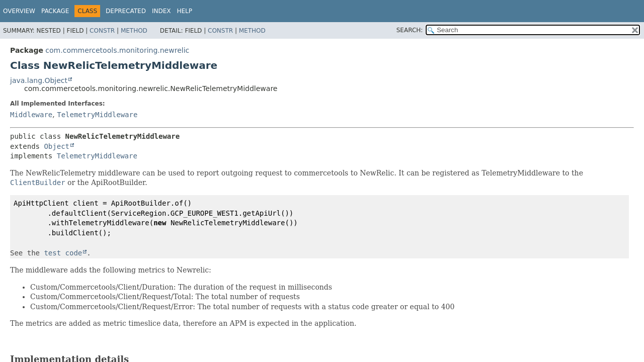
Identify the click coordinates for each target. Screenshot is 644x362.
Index (162, 11)
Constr (102, 31)
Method (134, 31)
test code (63, 253)
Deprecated (126, 11)
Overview (19, 11)
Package (55, 11)
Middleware (31, 115)
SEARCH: (410, 30)
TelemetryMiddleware (97, 115)
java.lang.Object (39, 80)
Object (57, 146)
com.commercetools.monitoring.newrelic (117, 50)
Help (184, 11)
